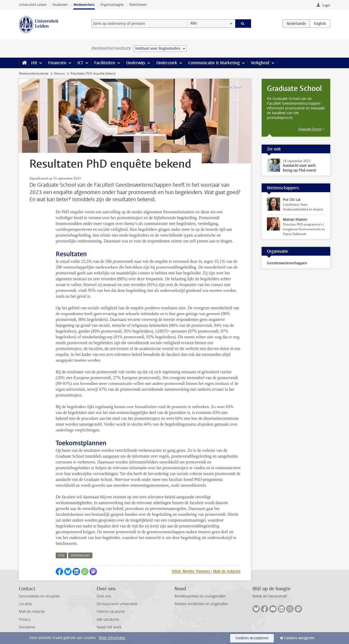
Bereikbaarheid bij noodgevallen (200, 596)
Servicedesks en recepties (39, 596)
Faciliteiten (105, 63)
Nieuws (59, 73)
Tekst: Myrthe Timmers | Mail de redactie (206, 571)
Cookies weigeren (299, 638)
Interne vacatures (111, 612)
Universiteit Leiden (33, 5)
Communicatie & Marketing (214, 63)
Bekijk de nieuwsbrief (270, 596)
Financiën (57, 63)
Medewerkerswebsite (34, 73)
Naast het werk (109, 627)
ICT (80, 63)
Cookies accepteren (252, 638)
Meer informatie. (112, 638)
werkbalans (80, 556)
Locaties (25, 604)
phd (61, 556)
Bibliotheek (138, 5)
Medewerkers (84, 5)
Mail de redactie (32, 612)
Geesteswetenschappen (287, 263)
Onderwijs (136, 63)
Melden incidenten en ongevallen (201, 604)
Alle (194, 23)
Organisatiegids (112, 5)
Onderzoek (167, 63)
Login (326, 5)
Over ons (104, 596)
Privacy (25, 620)
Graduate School (310, 129)
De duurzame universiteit (117, 604)
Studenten (60, 5)
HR (34, 63)
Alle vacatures (108, 620)
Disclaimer (27, 627)
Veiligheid (260, 63)
